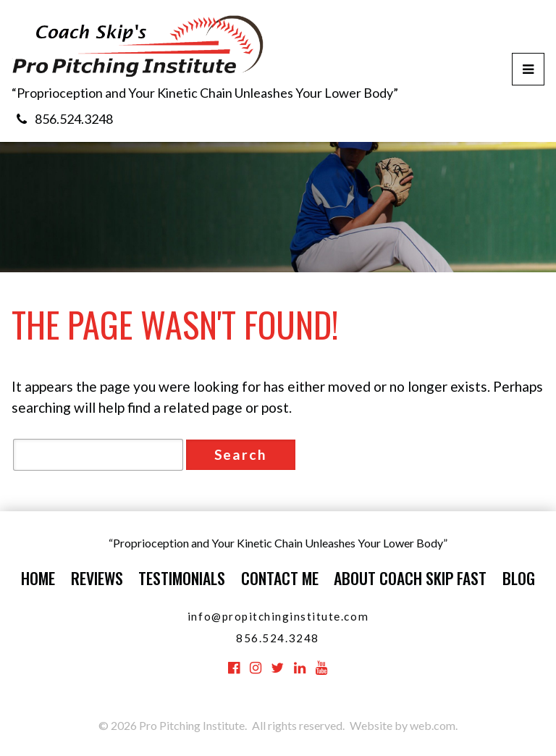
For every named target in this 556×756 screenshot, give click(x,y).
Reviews (97, 578)
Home (38, 578)
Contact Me (280, 578)
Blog (519, 578)
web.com (433, 725)
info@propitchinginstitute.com (278, 616)
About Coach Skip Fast (410, 578)
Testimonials (182, 578)
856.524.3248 (74, 119)
